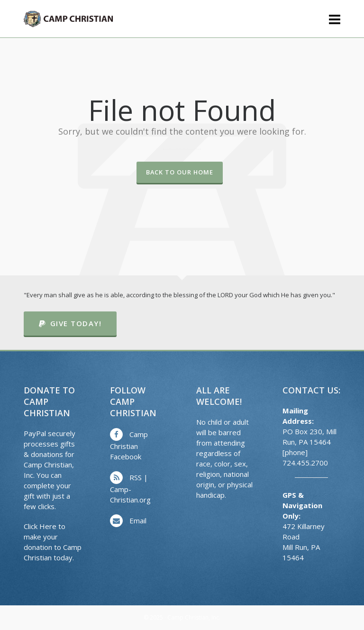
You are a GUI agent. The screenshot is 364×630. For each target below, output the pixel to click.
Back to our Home (180, 172)
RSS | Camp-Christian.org (130, 488)
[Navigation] (335, 19)
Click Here (40, 526)
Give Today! (70, 323)
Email (138, 520)
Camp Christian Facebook (129, 445)
